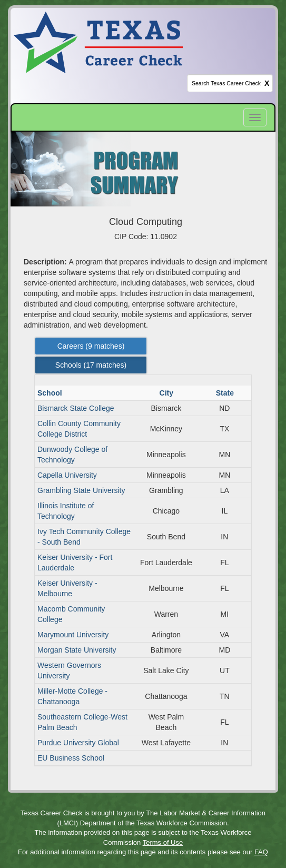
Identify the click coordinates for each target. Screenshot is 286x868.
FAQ (261, 852)
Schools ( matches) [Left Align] (91, 365)
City (167, 393)
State (226, 393)
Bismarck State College (76, 408)
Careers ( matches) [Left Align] (91, 346)
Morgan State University (77, 650)
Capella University (67, 475)
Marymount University (73, 635)
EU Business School (71, 758)
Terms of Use (163, 842)
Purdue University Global (78, 743)
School (51, 393)
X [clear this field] (267, 83)
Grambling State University (81, 490)
